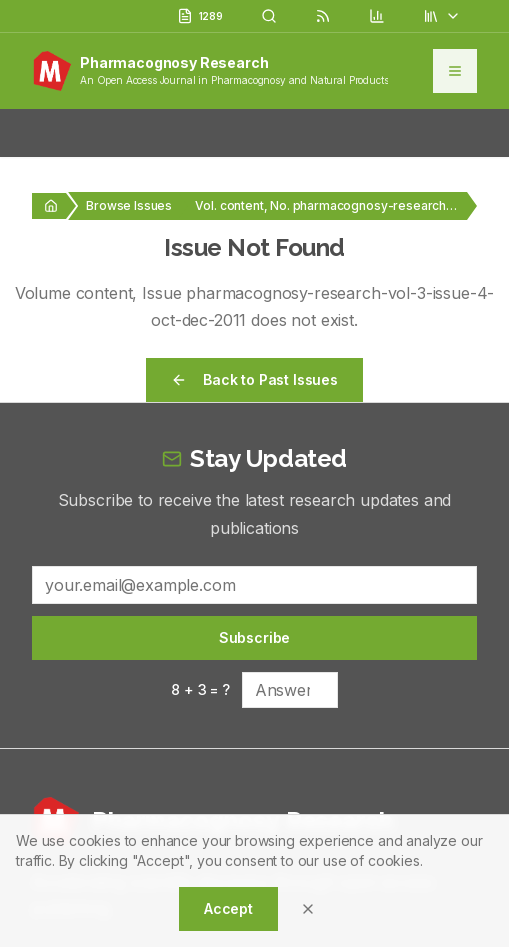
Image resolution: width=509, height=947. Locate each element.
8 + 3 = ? (200, 689)
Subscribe (255, 637)
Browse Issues (129, 205)
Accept (228, 908)
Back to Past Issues (254, 379)
